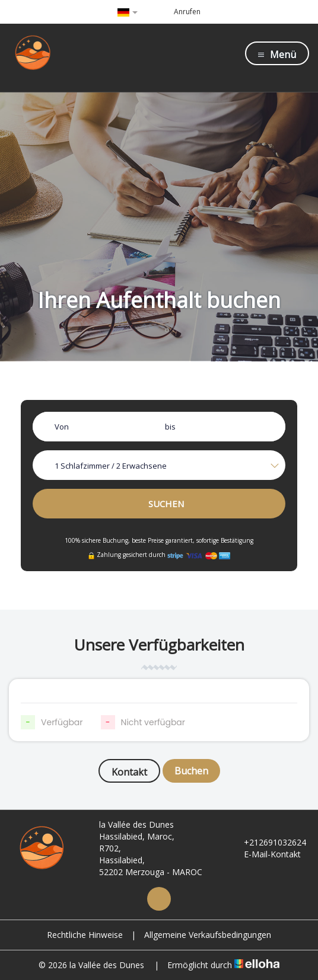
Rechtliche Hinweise (85, 935)
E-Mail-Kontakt (265, 854)
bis (170, 427)
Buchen (191, 771)
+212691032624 (268, 842)
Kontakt (129, 772)
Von (62, 427)
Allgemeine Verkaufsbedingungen (208, 935)
